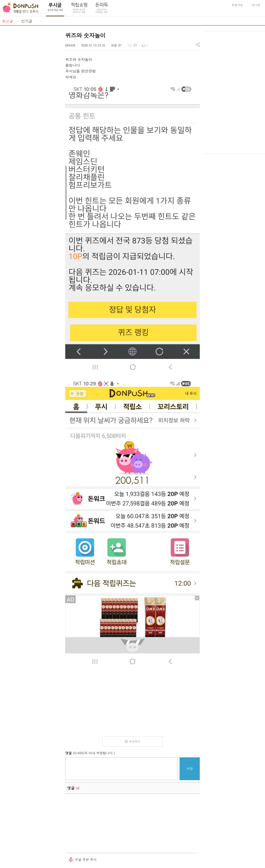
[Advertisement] (31, 92)
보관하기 (135, 741)
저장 (190, 769)
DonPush (20, 8)
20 (135, 45)
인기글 (27, 21)
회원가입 (237, 5)
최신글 (8, 21)
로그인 (256, 5)
